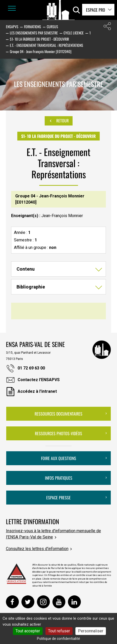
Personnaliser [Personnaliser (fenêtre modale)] (91, 631)
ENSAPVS (12, 27)
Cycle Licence (74, 33)
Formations (33, 27)
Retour (59, 121)
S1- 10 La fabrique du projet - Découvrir (39, 39)
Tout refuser (59, 631)
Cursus (52, 27)
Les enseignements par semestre (34, 33)
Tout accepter (28, 631)
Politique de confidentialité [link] (58, 639)
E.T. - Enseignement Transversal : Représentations (46, 45)
